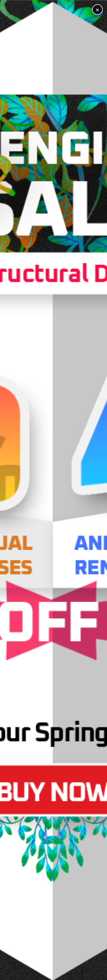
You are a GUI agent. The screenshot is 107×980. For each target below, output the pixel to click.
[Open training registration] (53, 490)
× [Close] (98, 10)
